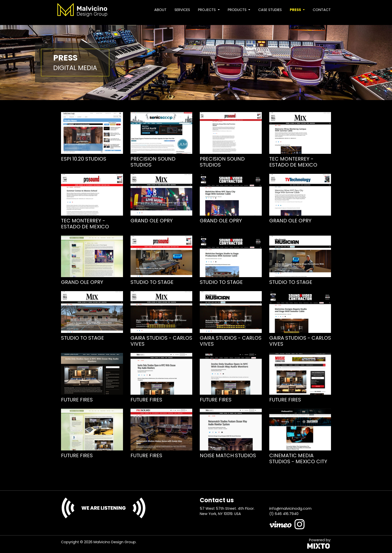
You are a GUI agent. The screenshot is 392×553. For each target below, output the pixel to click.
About (160, 10)
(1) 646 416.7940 (284, 514)
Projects (207, 10)
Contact (322, 10)
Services (182, 10)
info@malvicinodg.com (290, 508)
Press (296, 10)
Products (238, 10)
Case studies (270, 10)
